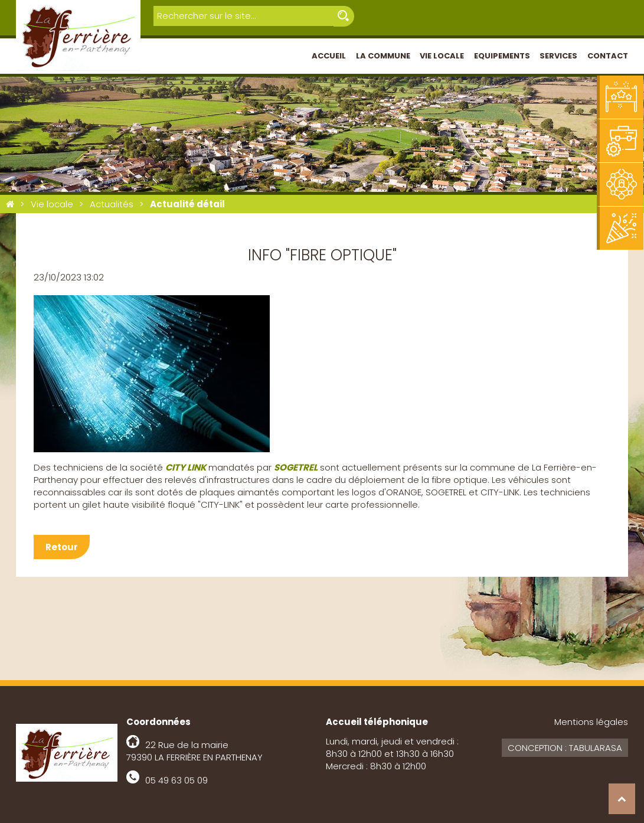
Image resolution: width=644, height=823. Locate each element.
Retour (62, 547)
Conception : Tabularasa (565, 748)
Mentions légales (591, 722)
